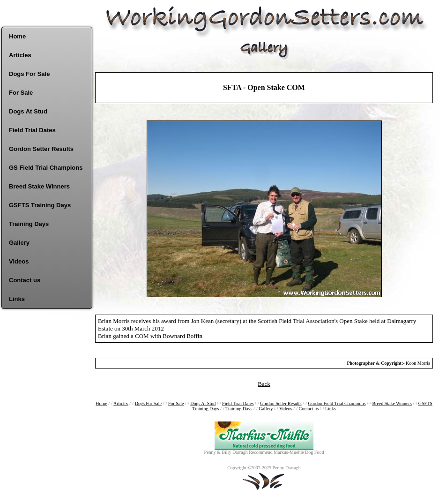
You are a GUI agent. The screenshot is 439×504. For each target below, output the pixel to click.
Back (264, 384)
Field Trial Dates (32, 130)
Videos (19, 261)
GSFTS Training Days (40, 205)
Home (17, 36)
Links (17, 299)
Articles (20, 55)
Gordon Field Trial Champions (337, 403)
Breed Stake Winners (39, 186)
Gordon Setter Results (41, 149)
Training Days (29, 224)
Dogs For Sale (29, 74)
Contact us (25, 280)
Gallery (19, 243)
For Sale (21, 93)
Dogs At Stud (28, 111)
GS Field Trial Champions (46, 168)
